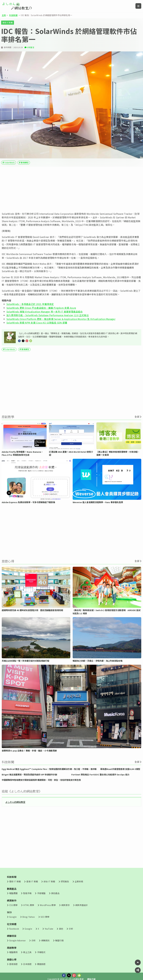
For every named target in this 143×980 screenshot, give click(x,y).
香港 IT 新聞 (32, 881)
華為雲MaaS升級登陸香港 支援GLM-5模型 (120, 769)
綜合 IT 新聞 (49, 881)
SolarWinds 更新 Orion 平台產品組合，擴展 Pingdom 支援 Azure (41, 308)
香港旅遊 (13, 964)
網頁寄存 (65, 905)
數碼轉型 (25, 163)
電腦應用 (13, 952)
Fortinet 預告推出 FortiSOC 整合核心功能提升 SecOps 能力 (100, 774)
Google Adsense (17, 940)
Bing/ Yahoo (29, 917)
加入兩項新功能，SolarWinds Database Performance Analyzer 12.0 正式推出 (48, 315)
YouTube (49, 929)
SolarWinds (10, 163)
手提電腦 (41, 893)
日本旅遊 (27, 964)
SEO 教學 (45, 917)
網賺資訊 (45, 940)
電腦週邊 (13, 893)
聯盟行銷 (59, 940)
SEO (9, 912)
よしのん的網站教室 (15, 802)
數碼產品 (12, 889)
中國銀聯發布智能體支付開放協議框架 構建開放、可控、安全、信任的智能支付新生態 (41, 780)
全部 (137, 417)
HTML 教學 (29, 905)
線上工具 (27, 952)
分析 (71, 929)
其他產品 (55, 893)
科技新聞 (13, 15)
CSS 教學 (13, 905)
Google (13, 917)
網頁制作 (12, 900)
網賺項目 (12, 936)
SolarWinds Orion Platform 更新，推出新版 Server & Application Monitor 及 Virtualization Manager (61, 319)
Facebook (14, 929)
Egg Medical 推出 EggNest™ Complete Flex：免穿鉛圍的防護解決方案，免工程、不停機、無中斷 (49, 769)
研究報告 (65, 881)
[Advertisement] (71, 189)
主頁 (4, 15)
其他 (61, 929)
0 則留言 (31, 47)
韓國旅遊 (41, 964)
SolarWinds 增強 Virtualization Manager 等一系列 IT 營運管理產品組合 (45, 312)
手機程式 (41, 952)
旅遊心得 (12, 959)
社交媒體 (12, 924)
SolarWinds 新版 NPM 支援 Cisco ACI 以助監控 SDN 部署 (37, 323)
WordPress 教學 (48, 905)
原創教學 (12, 948)
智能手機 (27, 893)
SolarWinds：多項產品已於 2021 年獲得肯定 (30, 304)
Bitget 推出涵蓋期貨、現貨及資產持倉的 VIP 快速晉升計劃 (29, 774)
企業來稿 (79, 881)
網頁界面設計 (81, 905)
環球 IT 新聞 (8, 23)
